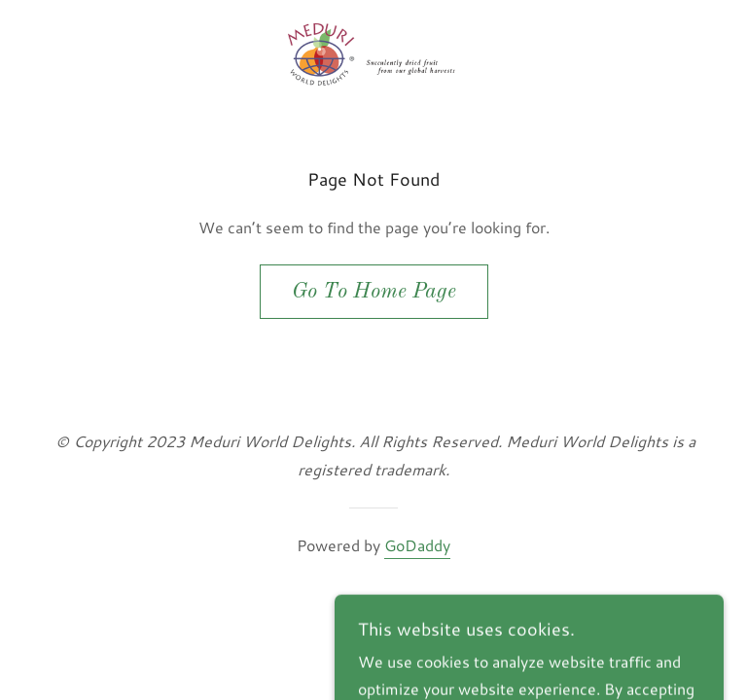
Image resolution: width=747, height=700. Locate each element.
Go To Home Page (374, 292)
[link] (373, 54)
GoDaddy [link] (417, 545)
